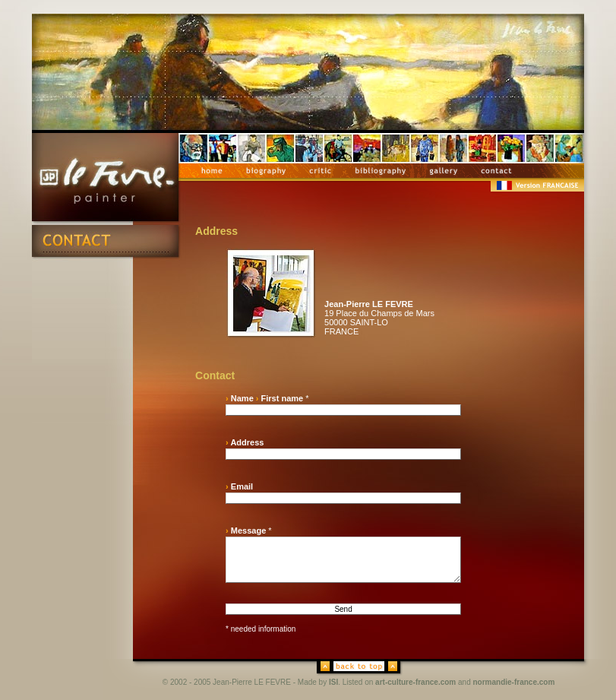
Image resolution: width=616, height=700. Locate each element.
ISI (333, 682)
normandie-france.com (514, 682)
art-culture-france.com (415, 682)
